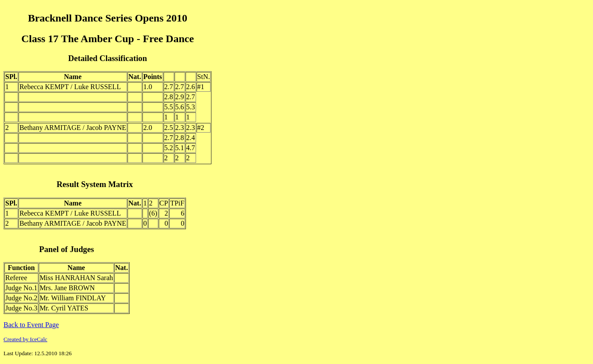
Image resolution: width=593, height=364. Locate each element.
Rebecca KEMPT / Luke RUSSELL (70, 87)
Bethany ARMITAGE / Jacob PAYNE (73, 128)
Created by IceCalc (25, 339)
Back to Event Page (31, 325)
